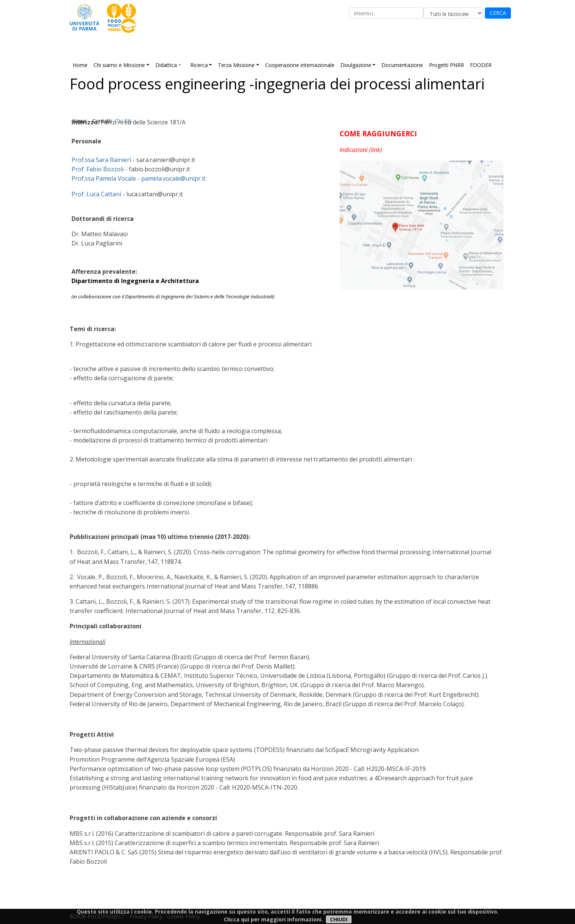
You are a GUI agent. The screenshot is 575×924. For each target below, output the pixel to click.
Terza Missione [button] (236, 65)
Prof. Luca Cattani (96, 194)
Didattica (166, 65)
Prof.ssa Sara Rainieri (101, 160)
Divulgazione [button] (356, 65)
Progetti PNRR (447, 65)
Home (80, 65)
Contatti (102, 121)
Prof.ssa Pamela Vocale (104, 178)
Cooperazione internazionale (300, 65)
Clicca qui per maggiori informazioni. (273, 919)
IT (117, 121)
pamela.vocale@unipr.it (173, 178)
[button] (183, 65)
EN (128, 121)
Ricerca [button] (199, 65)
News (80, 121)
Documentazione (402, 65)
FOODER (481, 65)
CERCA (498, 13)
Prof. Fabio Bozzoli (98, 169)
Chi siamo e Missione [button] (119, 65)
